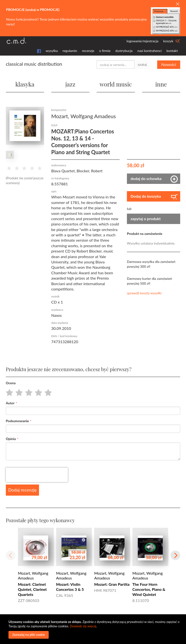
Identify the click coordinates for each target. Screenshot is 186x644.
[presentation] (37, 475)
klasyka (25, 84)
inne (161, 84)
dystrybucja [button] (124, 51)
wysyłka (52, 51)
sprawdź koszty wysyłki (144, 293)
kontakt (172, 51)
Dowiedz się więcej (83, 626)
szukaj (142, 64)
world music (116, 84)
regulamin (70, 51)
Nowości (169, 64)
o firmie (105, 51)
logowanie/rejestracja (142, 41)
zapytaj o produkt (146, 219)
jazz (70, 84)
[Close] (178, 4)
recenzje (88, 51)
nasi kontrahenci (149, 51)
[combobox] (116, 65)
